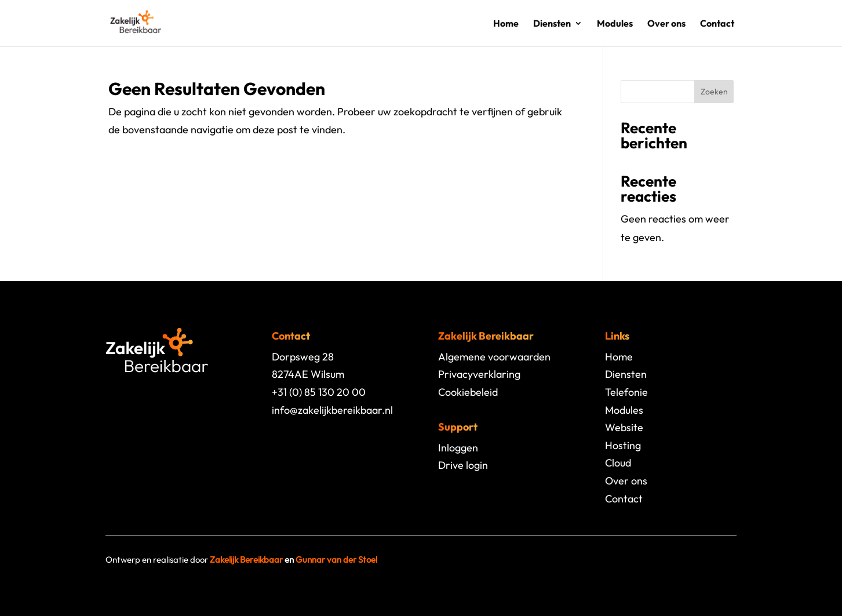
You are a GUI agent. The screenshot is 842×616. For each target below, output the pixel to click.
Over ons (666, 24)
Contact (717, 24)
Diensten (552, 24)
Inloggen (458, 448)
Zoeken (714, 92)
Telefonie (626, 392)
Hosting (623, 445)
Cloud (618, 463)
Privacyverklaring (479, 374)
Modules (615, 24)
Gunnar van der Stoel (336, 559)
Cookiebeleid (468, 392)
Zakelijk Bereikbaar (246, 559)
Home (506, 24)
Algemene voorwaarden (494, 357)
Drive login (463, 465)
